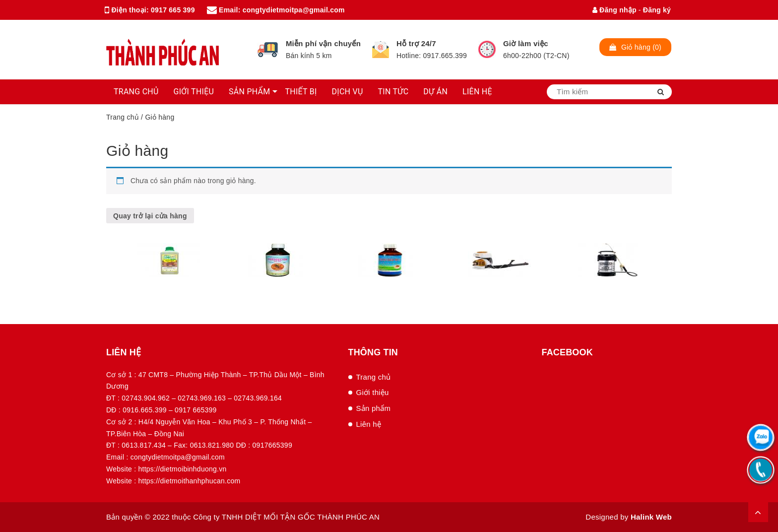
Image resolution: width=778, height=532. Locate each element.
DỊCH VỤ (348, 92)
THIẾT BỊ (301, 92)
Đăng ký (657, 10)
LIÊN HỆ (477, 92)
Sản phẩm (374, 408)
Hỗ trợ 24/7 (416, 43)
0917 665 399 (173, 10)
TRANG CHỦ (136, 92)
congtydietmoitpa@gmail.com (294, 10)
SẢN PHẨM (249, 92)
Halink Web (651, 517)
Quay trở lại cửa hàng (150, 216)
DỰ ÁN (435, 92)
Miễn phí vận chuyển (323, 43)
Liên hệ (369, 424)
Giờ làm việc (526, 43)
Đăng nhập (615, 10)
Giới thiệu (373, 392)
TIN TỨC (393, 92)
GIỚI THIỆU (194, 92)
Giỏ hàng (137, 151)
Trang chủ (123, 117)
